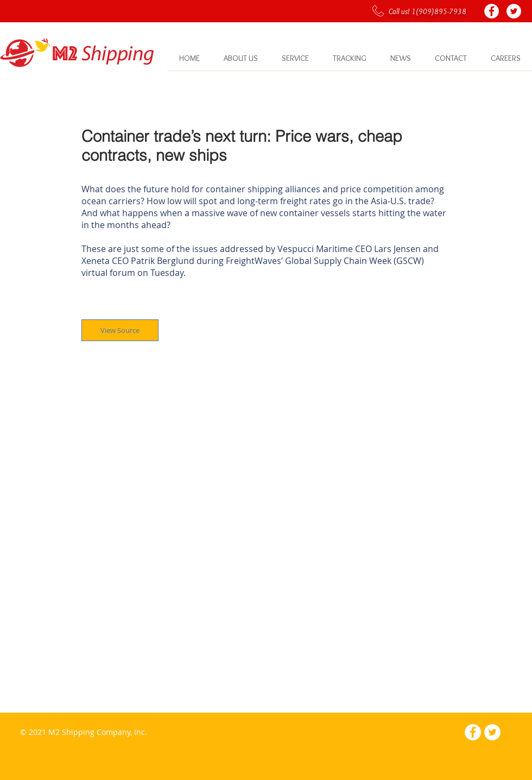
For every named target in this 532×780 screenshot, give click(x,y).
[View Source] (120, 330)
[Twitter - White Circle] (514, 11)
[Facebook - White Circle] (492, 11)
